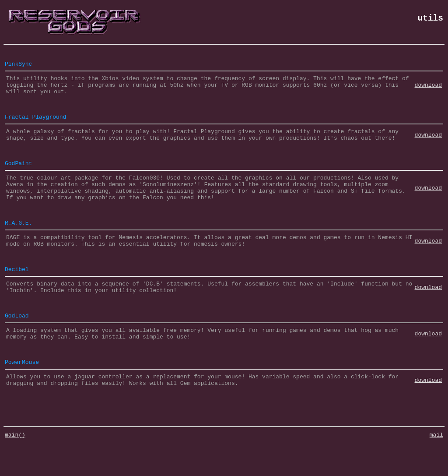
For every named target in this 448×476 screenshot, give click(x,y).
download (428, 88)
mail (436, 467)
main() (15, 467)
